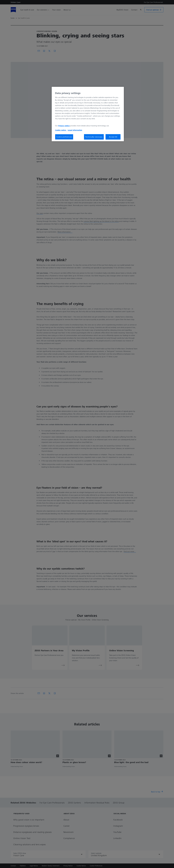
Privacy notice (64, 126)
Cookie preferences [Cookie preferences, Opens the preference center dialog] (64, 137)
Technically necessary (94, 137)
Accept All (113, 137)
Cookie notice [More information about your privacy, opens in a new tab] (61, 130)
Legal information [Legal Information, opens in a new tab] (75, 130)
